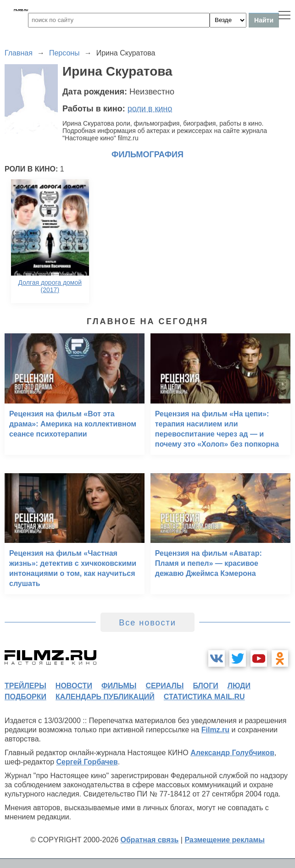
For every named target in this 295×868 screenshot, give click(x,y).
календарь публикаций (105, 697)
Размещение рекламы (225, 840)
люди (239, 686)
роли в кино (150, 109)
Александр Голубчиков (232, 753)
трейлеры (25, 686)
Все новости (147, 623)
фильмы (119, 686)
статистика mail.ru (204, 697)
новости (74, 686)
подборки (25, 697)
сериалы (164, 686)
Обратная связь (150, 840)
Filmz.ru (215, 730)
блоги (205, 686)
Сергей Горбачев (87, 762)
